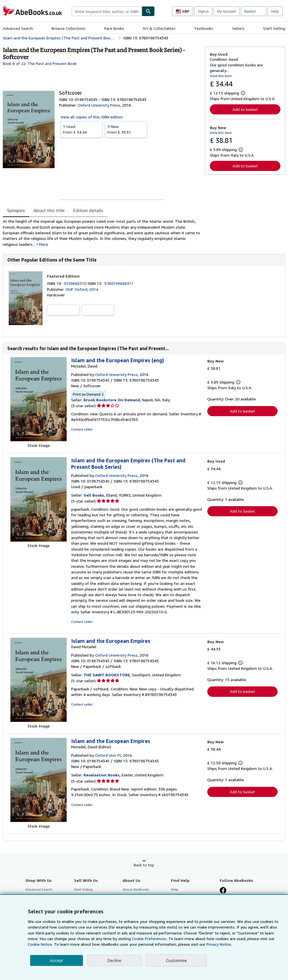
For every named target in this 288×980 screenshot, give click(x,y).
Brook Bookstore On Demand (112, 400)
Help (275, 11)
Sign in (203, 11)
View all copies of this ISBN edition (92, 117)
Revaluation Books (102, 775)
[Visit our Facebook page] (223, 891)
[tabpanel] (102, 233)
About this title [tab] (49, 210)
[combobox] (107, 11)
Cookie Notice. (40, 944)
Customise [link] (176, 960)
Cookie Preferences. (150, 939)
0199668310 (76, 283)
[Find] (148, 11)
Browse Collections (68, 28)
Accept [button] (57, 960)
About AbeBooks (136, 889)
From (82, 129)
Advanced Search (18, 28)
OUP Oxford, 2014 (82, 289)
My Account (227, 11)
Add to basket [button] (245, 109)
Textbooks (204, 28)
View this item (221, 76)
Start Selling (274, 28)
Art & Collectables (159, 28)
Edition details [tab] (88, 210)
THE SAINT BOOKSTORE (107, 675)
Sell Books (94, 495)
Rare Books (114, 28)
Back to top (144, 865)
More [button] (44, 244)
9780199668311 (119, 283)
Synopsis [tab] (16, 210)
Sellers (238, 28)
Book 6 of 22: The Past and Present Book (40, 63)
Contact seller (82, 429)
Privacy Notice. (219, 944)
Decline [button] (114, 960)
